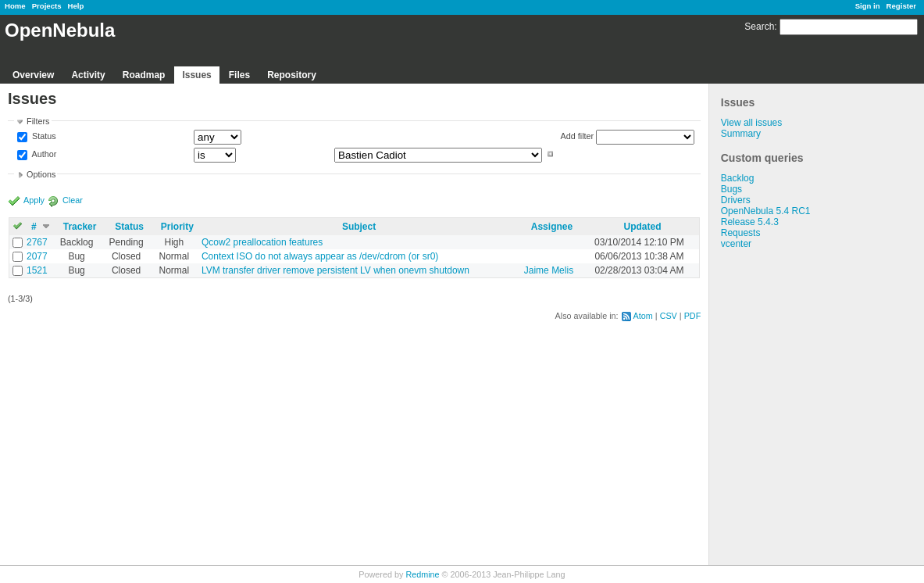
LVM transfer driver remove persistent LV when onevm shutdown (335, 270)
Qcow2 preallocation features (262, 242)
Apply (34, 200)
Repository (292, 75)
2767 (37, 242)
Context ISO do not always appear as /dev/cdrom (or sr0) (320, 256)
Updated (642, 227)
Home (15, 6)
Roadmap (144, 75)
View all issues (751, 123)
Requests (741, 233)
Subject (359, 227)
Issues (196, 75)
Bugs (731, 189)
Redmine (422, 574)
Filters (38, 121)
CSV (669, 316)
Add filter (578, 136)
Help (76, 6)
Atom (643, 316)
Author (43, 154)
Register (901, 6)
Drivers (736, 200)
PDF (693, 316)
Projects (47, 6)
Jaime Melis (549, 270)
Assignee (552, 227)
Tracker (80, 227)
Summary (741, 134)
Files (239, 75)
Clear (73, 200)
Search (759, 27)
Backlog (738, 178)
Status (43, 137)
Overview (33, 75)
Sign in (868, 6)
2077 (37, 256)
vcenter (736, 244)
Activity (88, 75)
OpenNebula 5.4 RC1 (766, 211)
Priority (177, 227)
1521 (37, 270)
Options (41, 174)
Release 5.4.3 (750, 222)
